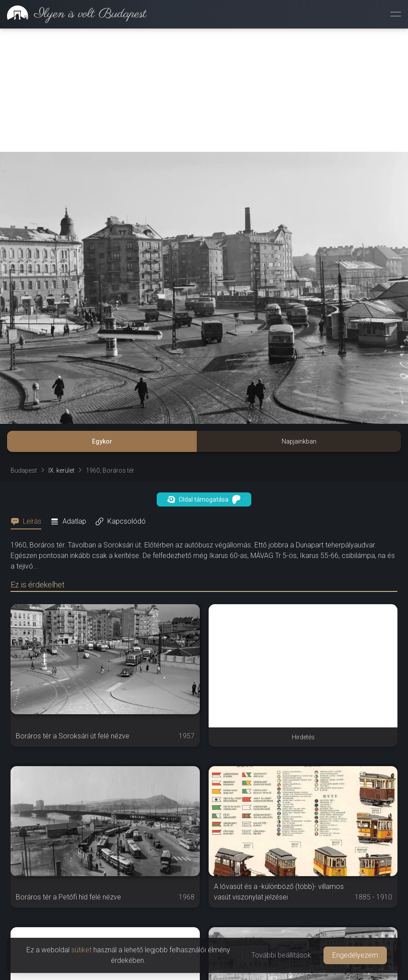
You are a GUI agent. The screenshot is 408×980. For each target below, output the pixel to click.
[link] (73, 14)
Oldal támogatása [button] (204, 499)
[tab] (29, 521)
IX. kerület (61, 470)
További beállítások (281, 955)
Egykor (102, 441)
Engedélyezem (355, 955)
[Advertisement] (204, 90)
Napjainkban (299, 441)
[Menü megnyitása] (396, 14)
